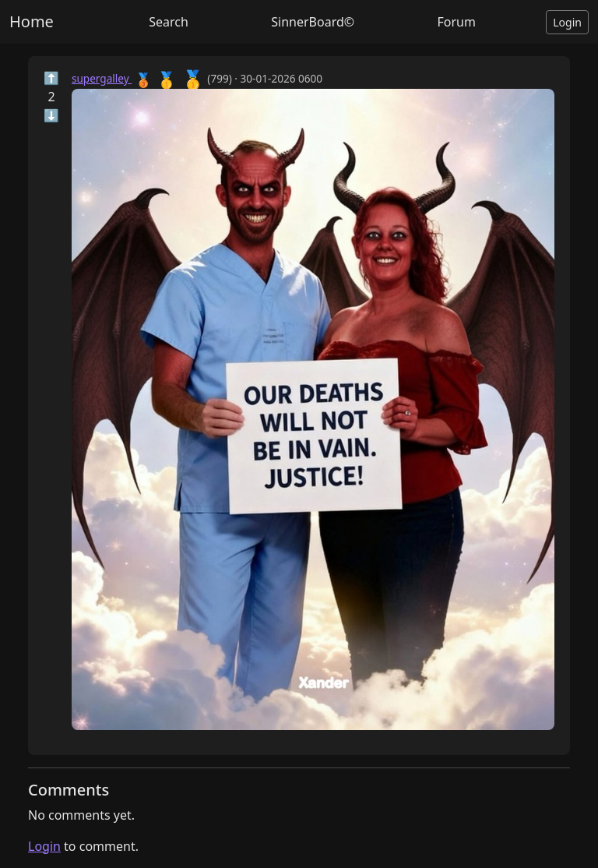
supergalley (102, 78)
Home (32, 21)
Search (169, 22)
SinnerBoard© (313, 22)
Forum (456, 22)
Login (567, 22)
